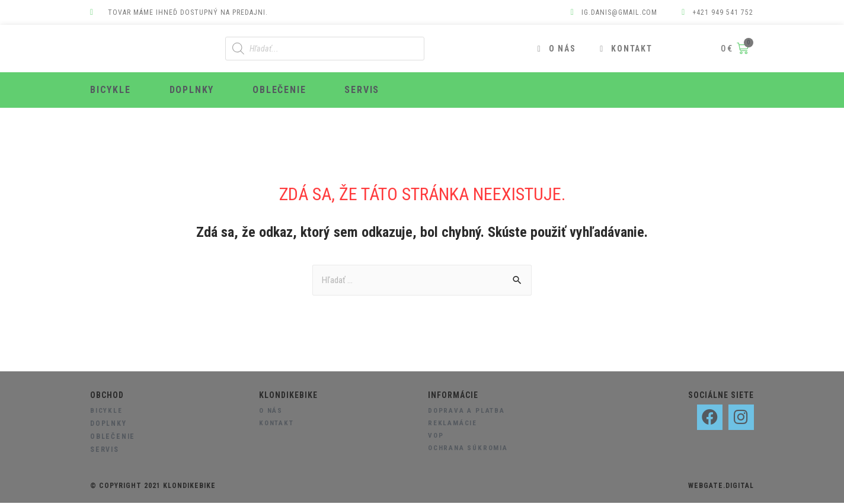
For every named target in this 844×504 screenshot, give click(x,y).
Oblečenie (279, 90)
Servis (362, 90)
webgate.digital (721, 487)
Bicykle (111, 90)
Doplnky (192, 90)
